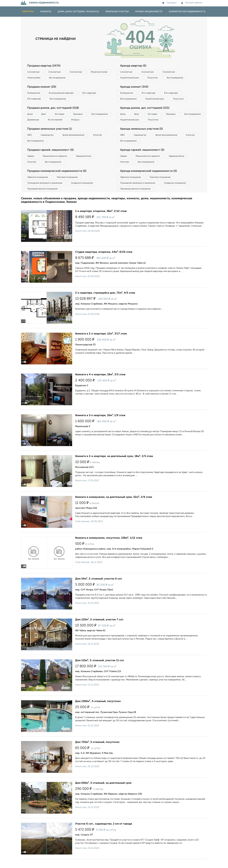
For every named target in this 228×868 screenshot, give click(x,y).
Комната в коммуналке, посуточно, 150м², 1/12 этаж (109, 547)
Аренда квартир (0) (134, 66)
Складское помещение (84, 192)
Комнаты (46, 12)
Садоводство (48, 143)
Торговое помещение (69, 186)
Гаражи (31, 164)
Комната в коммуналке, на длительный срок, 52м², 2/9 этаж (114, 506)
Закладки (169, 3)
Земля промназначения (76, 143)
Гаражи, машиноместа (149, 12)
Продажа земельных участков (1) (50, 136)
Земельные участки (117, 12)
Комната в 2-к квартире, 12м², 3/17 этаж (101, 343)
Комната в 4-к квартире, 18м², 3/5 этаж (100, 383)
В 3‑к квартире (35, 100)
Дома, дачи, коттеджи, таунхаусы (78, 12)
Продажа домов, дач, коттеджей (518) (54, 109)
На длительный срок (130, 78)
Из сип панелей (83, 121)
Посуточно (154, 78)
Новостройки (61, 78)
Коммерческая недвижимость (187, 12)
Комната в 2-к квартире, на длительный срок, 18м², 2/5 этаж (114, 465)
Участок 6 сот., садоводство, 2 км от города (104, 833)
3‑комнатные (78, 72)
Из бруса (32, 127)
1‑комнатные (34, 72)
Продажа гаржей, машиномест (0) (51, 158)
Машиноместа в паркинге (56, 164)
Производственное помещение (43, 198)
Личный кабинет (192, 3)
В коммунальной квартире (63, 94)
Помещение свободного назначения (45, 192)
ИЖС (30, 143)
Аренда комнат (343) (135, 87)
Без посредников (85, 78)
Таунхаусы (81, 115)
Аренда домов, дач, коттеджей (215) (145, 115)
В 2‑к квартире (92, 94)
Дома (30, 115)
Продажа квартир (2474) (44, 66)
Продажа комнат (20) (42, 87)
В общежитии (34, 94)
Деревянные (60, 121)
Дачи (45, 115)
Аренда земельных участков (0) (142, 136)
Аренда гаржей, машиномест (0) (143, 158)
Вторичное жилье (36, 78)
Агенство (101, 143)
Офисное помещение (38, 186)
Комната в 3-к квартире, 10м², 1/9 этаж (100, 424)
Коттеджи (61, 115)
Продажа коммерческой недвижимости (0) (58, 179)
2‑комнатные (56, 72)
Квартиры (28, 12)
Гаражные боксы (86, 164)
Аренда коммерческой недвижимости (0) (149, 179)
